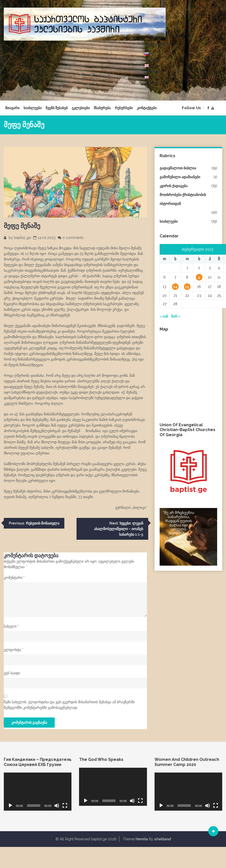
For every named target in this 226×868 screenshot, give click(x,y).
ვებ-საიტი (12, 673)
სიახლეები (33, 108)
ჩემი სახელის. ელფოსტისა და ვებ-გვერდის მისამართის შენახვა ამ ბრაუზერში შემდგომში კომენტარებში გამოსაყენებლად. (69, 705)
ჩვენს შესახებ (57, 108)
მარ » (176, 316)
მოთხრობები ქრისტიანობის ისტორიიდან (183, 199)
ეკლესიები (81, 108)
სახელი (11, 626)
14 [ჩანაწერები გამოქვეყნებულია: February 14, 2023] (175, 287)
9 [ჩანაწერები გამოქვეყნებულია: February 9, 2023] (199, 277)
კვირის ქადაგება (174, 186)
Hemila (142, 839)
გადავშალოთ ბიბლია (178, 168)
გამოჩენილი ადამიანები (180, 177)
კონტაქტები (147, 108)
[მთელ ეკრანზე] (65, 806)
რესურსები (124, 108)
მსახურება (102, 108)
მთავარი (12, 108)
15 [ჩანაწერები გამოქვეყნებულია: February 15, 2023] (187, 287)
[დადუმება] (57, 806)
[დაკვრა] (10, 806)
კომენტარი (14, 578)
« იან (164, 316)
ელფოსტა (14, 650)
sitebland (163, 839)
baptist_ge (22, 238)
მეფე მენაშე (22, 226)
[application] (38, 792)
